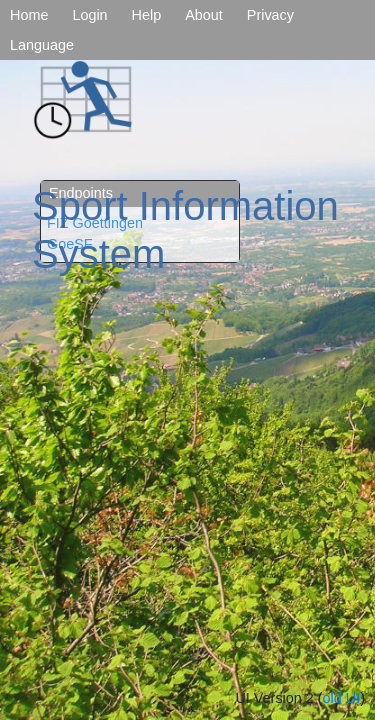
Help (147, 15)
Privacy (270, 15)
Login (89, 15)
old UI (342, 698)
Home (29, 15)
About (204, 15)
